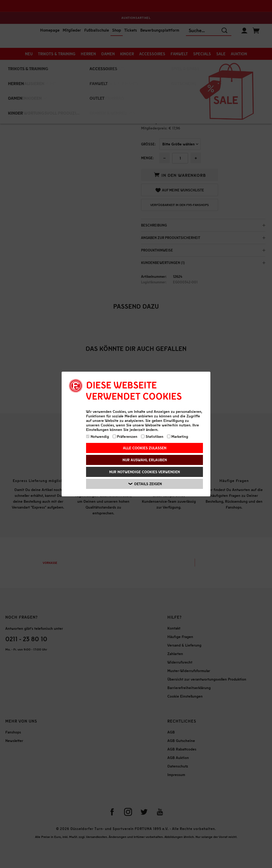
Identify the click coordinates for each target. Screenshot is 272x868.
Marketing (178, 436)
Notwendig (97, 436)
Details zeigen (145, 484)
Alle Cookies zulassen (145, 448)
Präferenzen (125, 436)
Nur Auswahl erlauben (145, 460)
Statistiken (152, 436)
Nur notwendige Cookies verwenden (144, 472)
